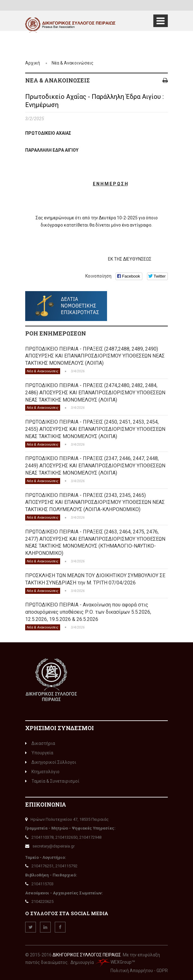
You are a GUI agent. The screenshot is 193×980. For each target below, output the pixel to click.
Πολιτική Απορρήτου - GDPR (139, 971)
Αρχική (33, 63)
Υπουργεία (39, 753)
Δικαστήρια (40, 743)
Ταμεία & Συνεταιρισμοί (52, 781)
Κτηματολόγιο (42, 772)
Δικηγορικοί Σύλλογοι (51, 762)
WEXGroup (113, 962)
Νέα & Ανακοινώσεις (73, 63)
